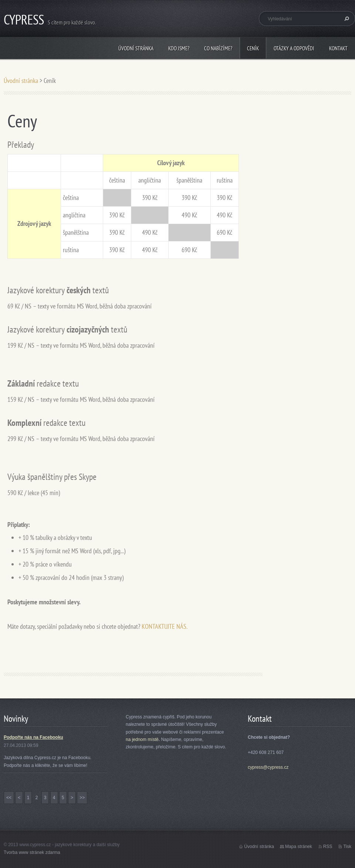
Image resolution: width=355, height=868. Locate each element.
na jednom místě (142, 740)
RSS (328, 847)
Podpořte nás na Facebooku (33, 737)
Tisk (347, 847)
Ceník (253, 48)
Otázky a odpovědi (294, 48)
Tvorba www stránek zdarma (32, 852)
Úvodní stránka (136, 48)
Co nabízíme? (218, 48)
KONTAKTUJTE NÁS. (165, 626)
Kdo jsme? (179, 48)
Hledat (346, 19)
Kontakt (338, 48)
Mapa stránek (299, 847)
